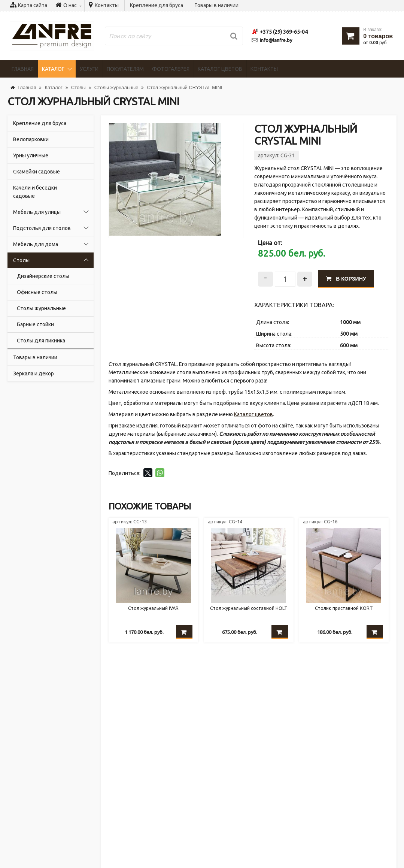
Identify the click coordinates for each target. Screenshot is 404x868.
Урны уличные (31, 155)
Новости (25, 778)
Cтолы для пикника (41, 341)
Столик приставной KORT (344, 611)
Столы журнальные (41, 308)
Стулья (24, 811)
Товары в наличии (216, 5)
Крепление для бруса (157, 5)
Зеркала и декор (34, 373)
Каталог (58, 69)
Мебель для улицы (37, 212)
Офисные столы (37, 292)
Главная (24, 69)
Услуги (95, 69)
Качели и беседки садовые (35, 192)
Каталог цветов (235, 69)
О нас (22, 795)
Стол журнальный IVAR (154, 611)
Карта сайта (33, 5)
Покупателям (134, 69)
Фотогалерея (183, 69)
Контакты (107, 5)
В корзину (349, 278)
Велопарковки (31, 139)
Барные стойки (35, 324)
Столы (21, 260)
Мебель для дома (36, 244)
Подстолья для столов (42, 228)
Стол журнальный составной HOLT (249, 614)
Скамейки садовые (37, 172)
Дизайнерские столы (43, 276)
